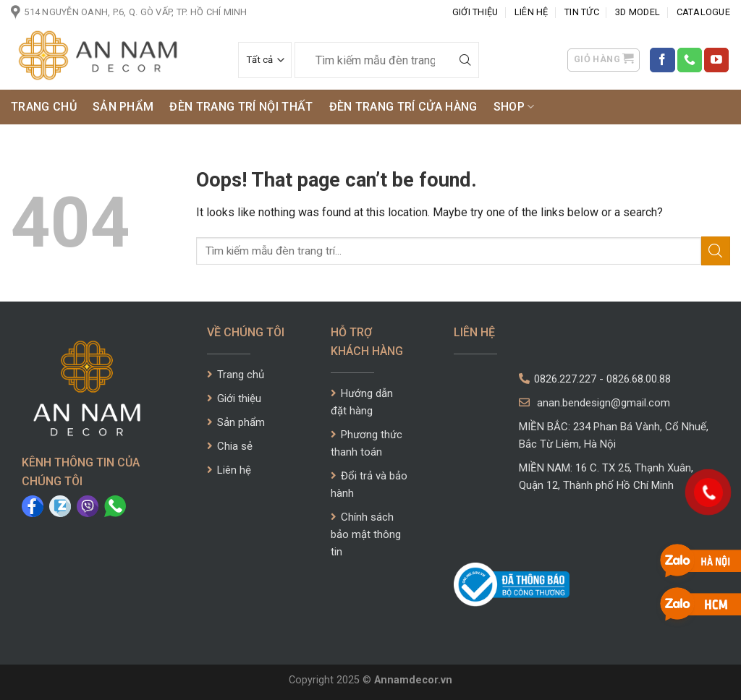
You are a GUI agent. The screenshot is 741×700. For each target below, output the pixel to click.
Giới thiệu (234, 398)
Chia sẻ (230, 446)
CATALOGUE (703, 12)
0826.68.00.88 (639, 379)
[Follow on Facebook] (662, 60)
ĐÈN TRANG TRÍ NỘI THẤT (241, 107)
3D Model (638, 12)
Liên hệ (229, 470)
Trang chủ (44, 107)
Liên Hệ (532, 12)
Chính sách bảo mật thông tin (366, 534)
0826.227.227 (565, 379)
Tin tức (582, 12)
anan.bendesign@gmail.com (594, 403)
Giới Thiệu (475, 12)
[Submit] (465, 60)
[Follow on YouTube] (716, 60)
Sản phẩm (123, 107)
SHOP (514, 107)
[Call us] (690, 60)
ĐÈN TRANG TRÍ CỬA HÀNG (403, 107)
